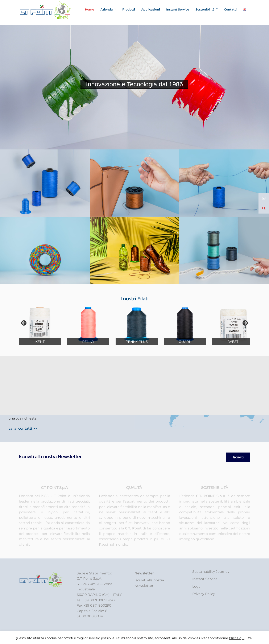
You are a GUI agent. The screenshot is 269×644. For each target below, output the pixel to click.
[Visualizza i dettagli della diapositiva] (40, 324)
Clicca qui (237, 638)
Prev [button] (24, 323)
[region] (134, 324)
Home (90, 9)
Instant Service (178, 9)
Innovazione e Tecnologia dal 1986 (134, 84)
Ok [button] (250, 638)
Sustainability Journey (211, 572)
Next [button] (245, 323)
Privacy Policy (204, 594)
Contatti (230, 9)
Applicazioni (151, 9)
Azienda (107, 9)
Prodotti (129, 9)
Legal (197, 587)
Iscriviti (238, 457)
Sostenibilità (205, 9)
